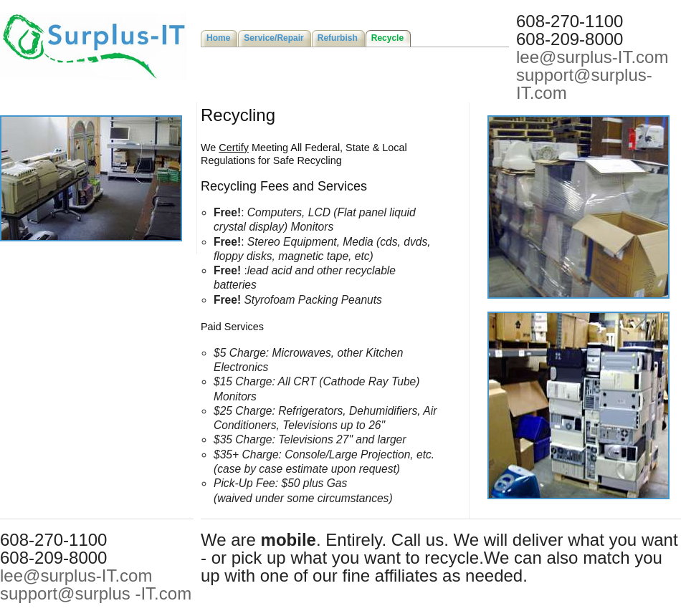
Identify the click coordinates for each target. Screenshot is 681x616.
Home (218, 38)
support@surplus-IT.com (584, 84)
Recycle (387, 38)
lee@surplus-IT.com (592, 57)
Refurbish (338, 38)
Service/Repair (273, 38)
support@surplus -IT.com (96, 593)
